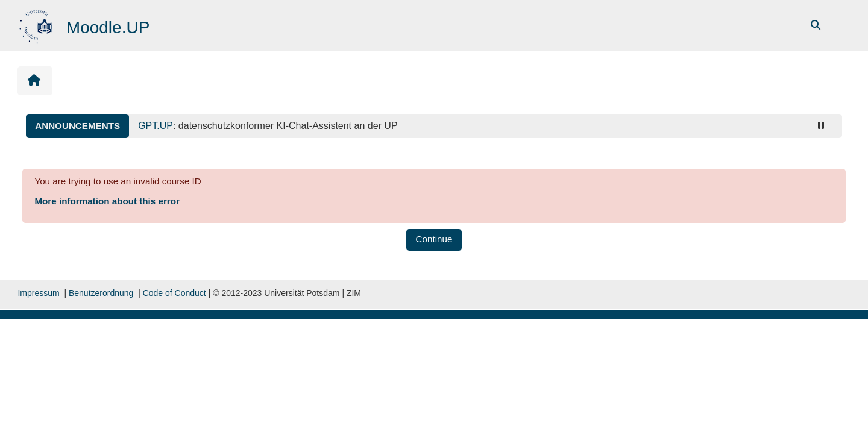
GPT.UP (156, 126)
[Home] (37, 24)
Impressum (38, 293)
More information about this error (107, 201)
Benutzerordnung (101, 293)
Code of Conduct (175, 293)
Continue (434, 239)
